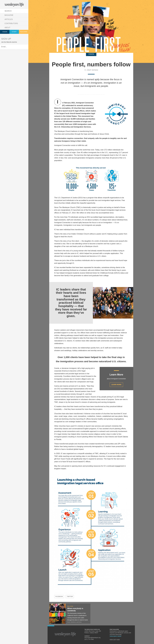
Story (14, 32)
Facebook (59, 596)
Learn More (116, 385)
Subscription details (116, 636)
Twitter (70, 596)
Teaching (24, 32)
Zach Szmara (93, 70)
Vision (5, 32)
